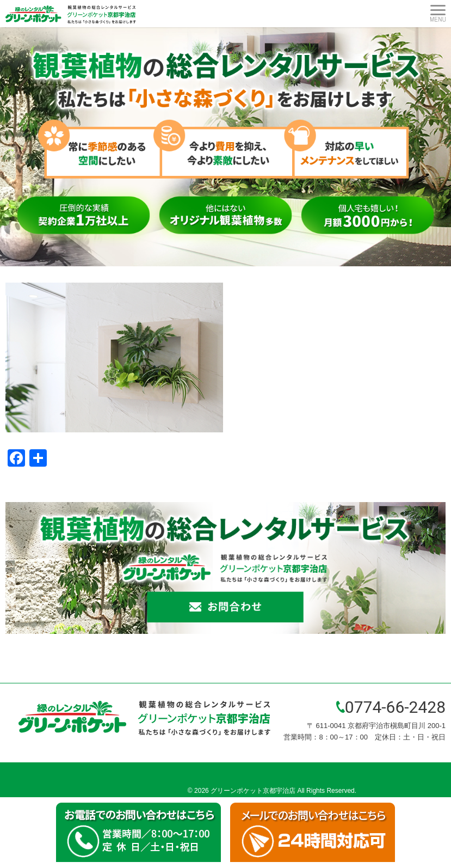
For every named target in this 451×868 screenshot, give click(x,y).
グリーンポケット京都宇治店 (253, 791)
